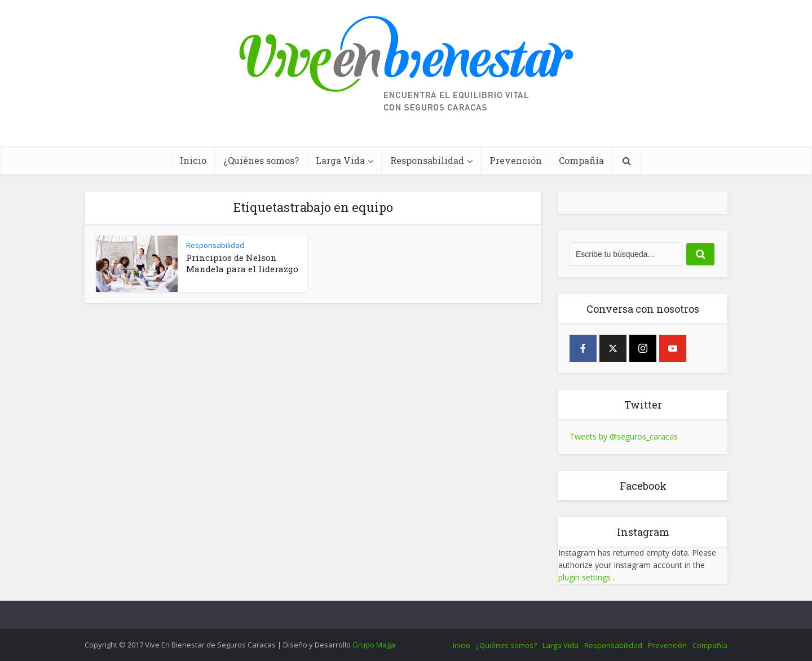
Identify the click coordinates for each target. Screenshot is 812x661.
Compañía (581, 160)
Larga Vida (340, 160)
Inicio (193, 160)
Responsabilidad (427, 160)
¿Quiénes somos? (261, 160)
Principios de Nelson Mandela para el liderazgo (242, 263)
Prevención (516, 160)
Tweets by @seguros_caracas (624, 436)
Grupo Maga (374, 645)
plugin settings (586, 577)
